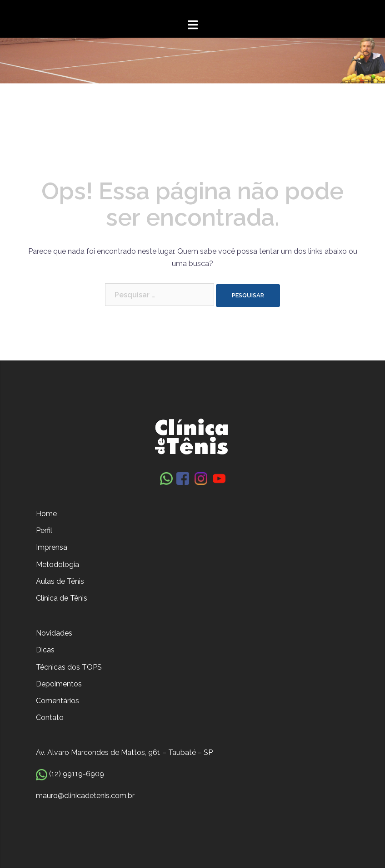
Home (46, 514)
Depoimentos (59, 684)
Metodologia (57, 565)
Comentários (57, 701)
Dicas (45, 650)
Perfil (44, 530)
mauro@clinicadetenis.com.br (85, 796)
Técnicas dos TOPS (69, 667)
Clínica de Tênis (62, 598)
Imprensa (52, 547)
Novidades (54, 633)
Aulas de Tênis (60, 581)
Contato (50, 718)
